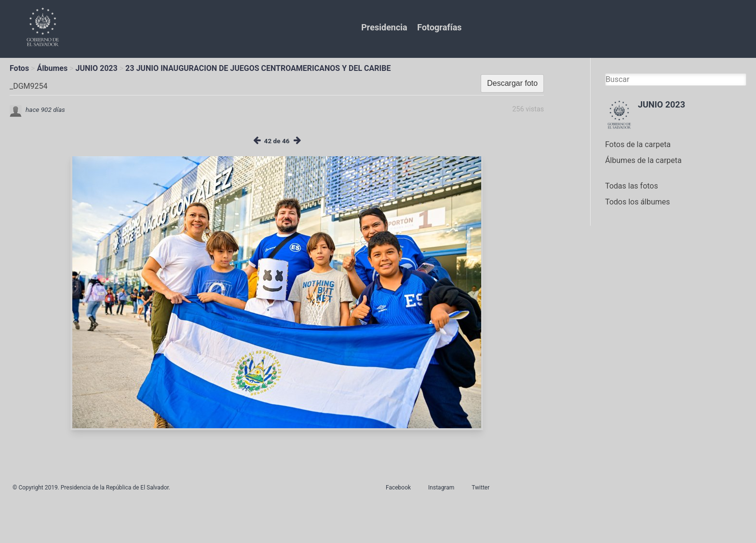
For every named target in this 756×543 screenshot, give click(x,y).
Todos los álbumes (638, 202)
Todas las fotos (632, 186)
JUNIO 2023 (97, 68)
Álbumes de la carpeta (643, 160)
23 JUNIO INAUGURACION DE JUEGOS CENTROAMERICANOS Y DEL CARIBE (258, 68)
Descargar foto (512, 83)
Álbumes (52, 68)
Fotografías (439, 27)
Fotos (19, 68)
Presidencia (384, 27)
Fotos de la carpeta (638, 144)
